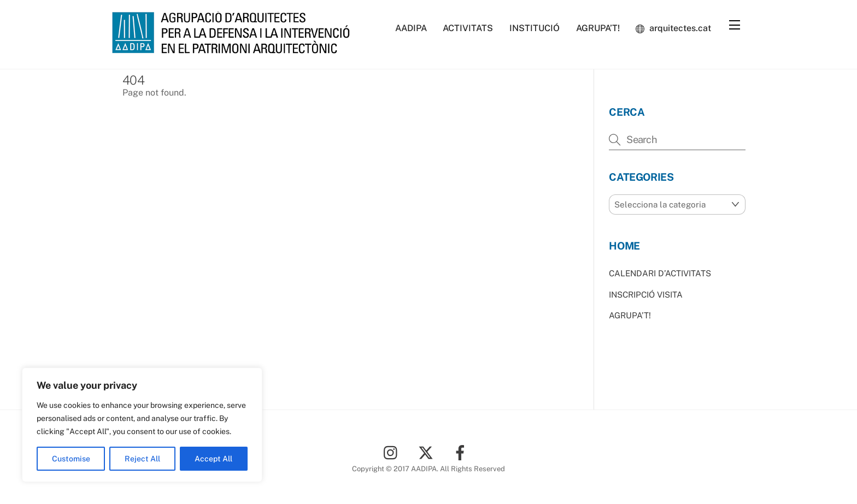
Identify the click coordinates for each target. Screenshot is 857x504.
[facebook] (462, 452)
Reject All (142, 459)
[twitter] (428, 452)
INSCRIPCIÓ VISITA (646, 295)
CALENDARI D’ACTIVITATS (660, 273)
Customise (71, 459)
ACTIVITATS (468, 28)
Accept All (213, 459)
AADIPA (411, 28)
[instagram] (393, 452)
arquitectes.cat (673, 28)
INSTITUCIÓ (535, 28)
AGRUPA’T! (598, 28)
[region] (142, 425)
